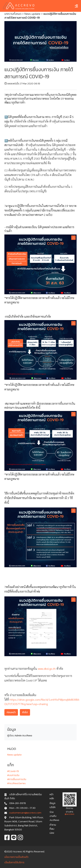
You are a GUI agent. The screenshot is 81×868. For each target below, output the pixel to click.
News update (32, 14)
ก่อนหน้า (11, 712)
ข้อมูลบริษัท (53, 805)
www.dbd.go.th (47, 669)
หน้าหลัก (52, 796)
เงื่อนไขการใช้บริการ (14, 862)
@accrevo (69, 814)
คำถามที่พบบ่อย (53, 829)
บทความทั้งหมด (13, 14)
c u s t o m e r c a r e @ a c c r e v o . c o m (25, 813)
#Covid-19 (13, 771)
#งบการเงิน (13, 775)
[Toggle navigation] (74, 6)
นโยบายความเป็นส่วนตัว (16, 857)
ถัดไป (25, 712)
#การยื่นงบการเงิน (17, 779)
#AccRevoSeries (16, 783)
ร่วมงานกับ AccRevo (54, 816)
